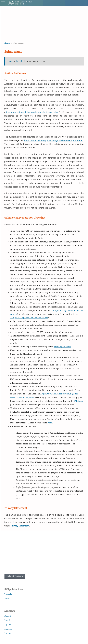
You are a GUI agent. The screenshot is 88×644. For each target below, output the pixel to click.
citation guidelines (62, 347)
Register (20, 61)
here (50, 423)
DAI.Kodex (78, 401)
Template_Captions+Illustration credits (29, 318)
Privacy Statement (20, 526)
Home (7, 43)
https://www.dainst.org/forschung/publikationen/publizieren (54, 140)
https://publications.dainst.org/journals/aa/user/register (32, 112)
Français (8, 629)
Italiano (8, 633)
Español (8, 625)
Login (10, 61)
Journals (8, 594)
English (7, 620)
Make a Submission (15, 576)
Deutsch (8, 616)
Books (7, 599)
